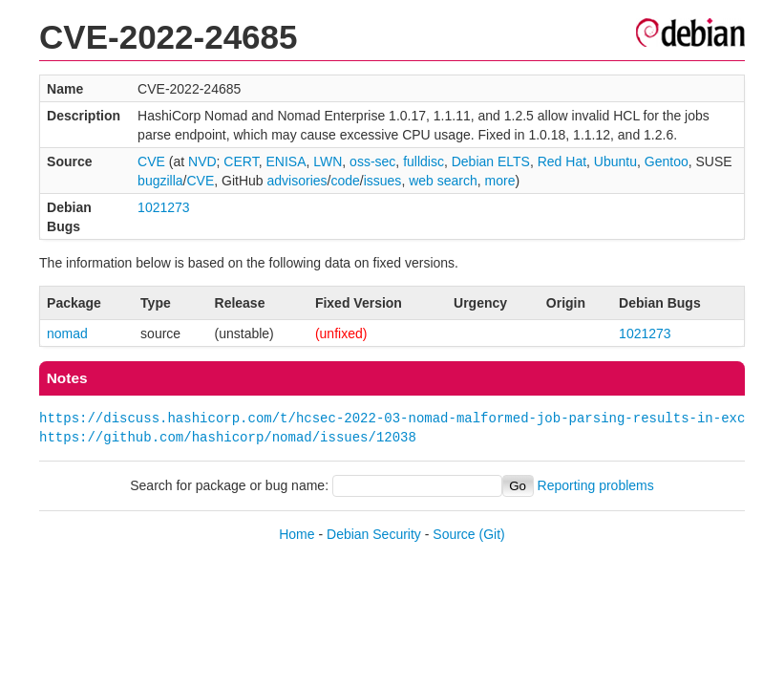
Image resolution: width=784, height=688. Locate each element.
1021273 (164, 207)
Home (297, 534)
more (500, 181)
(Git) (492, 534)
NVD (202, 161)
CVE (151, 161)
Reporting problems (596, 485)
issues (383, 181)
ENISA (286, 161)
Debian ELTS (491, 161)
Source (454, 534)
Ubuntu (615, 161)
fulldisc (424, 161)
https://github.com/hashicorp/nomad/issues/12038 (228, 437)
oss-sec (372, 161)
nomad (67, 333)
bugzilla (160, 181)
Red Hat (562, 161)
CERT (241, 161)
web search (443, 181)
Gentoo (667, 161)
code (345, 181)
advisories (297, 181)
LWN (328, 161)
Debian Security (374, 534)
